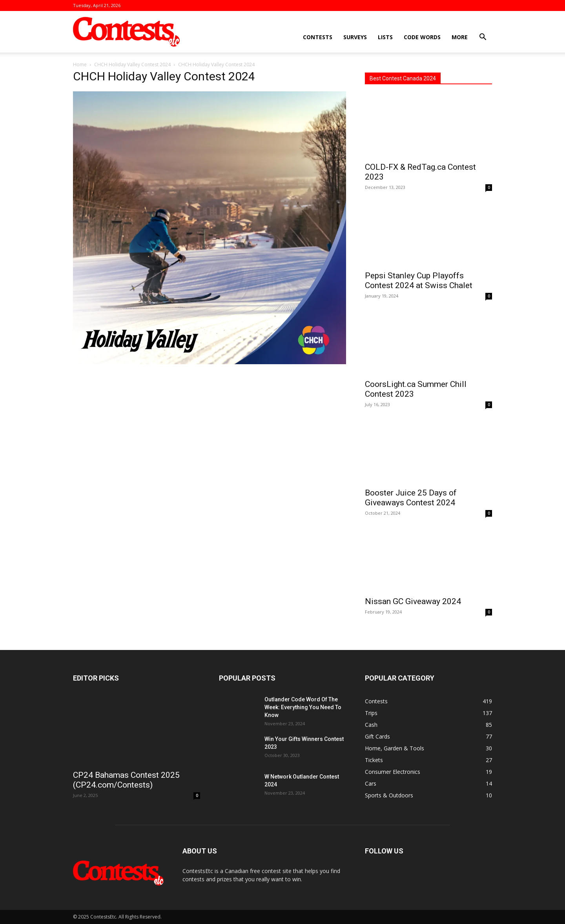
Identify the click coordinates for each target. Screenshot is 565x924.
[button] (483, 38)
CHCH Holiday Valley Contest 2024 (132, 64)
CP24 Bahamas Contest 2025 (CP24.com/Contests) (126, 780)
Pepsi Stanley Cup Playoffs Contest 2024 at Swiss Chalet (419, 280)
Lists (385, 37)
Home (80, 64)
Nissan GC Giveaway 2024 (413, 601)
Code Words (422, 37)
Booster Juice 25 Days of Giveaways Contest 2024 (411, 498)
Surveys (355, 37)
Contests (318, 37)
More (460, 37)
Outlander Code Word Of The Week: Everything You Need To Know (303, 707)
